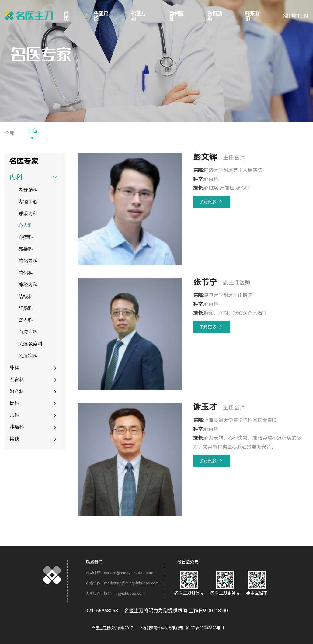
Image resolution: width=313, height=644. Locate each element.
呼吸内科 (28, 214)
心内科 (26, 225)
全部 (9, 133)
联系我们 (252, 16)
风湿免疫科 (30, 344)
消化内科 (28, 261)
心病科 (26, 237)
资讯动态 (215, 16)
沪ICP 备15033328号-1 (205, 628)
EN (304, 16)
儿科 (14, 415)
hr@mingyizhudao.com (124, 594)
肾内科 (26, 320)
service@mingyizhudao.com (129, 573)
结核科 (26, 297)
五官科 (17, 380)
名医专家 (139, 16)
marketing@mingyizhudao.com (131, 583)
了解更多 (212, 202)
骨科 (14, 403)
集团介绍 (101, 16)
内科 (16, 177)
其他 (14, 439)
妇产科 (17, 391)
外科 (14, 368)
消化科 (26, 273)
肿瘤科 (17, 427)
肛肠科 (26, 308)
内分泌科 (28, 190)
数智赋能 (177, 16)
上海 (32, 131)
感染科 (26, 249)
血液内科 (28, 332)
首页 (66, 16)
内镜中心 (28, 202)
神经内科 (28, 285)
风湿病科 (28, 356)
